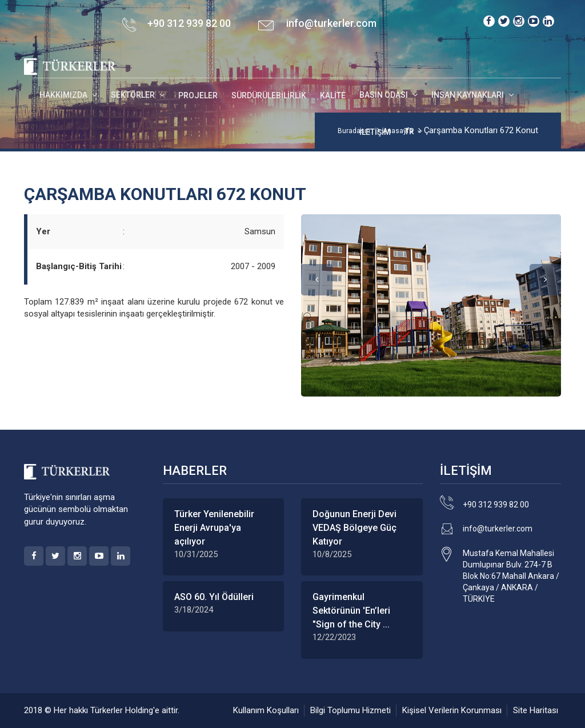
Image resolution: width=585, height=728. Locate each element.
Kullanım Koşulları (266, 710)
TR (409, 131)
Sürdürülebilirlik (269, 95)
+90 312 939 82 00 (496, 505)
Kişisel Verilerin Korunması (452, 710)
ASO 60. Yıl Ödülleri (214, 597)
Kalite (333, 95)
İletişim (375, 132)
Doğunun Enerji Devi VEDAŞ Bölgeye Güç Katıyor (354, 528)
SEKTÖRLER (134, 95)
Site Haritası (536, 710)
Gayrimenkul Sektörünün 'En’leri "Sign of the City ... (351, 611)
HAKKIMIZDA (64, 95)
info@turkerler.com (331, 23)
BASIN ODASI (384, 95)
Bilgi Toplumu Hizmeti (350, 710)
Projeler (198, 95)
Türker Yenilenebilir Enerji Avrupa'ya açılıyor (214, 528)
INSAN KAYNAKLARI (468, 95)
